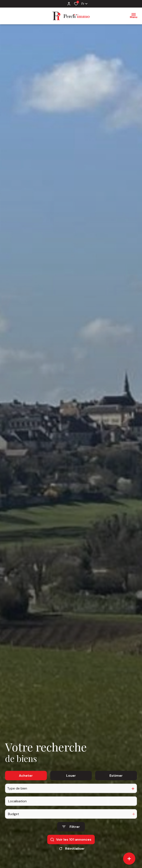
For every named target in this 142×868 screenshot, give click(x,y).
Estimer (116, 781)
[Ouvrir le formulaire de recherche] (71, 832)
